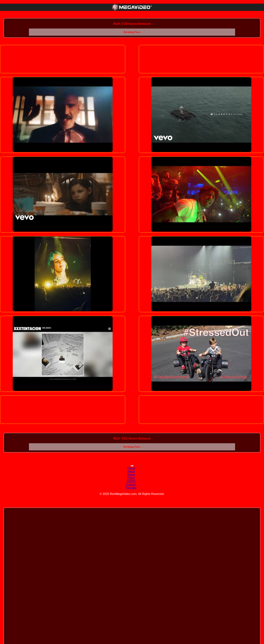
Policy (131, 478)
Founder (131, 488)
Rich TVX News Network (132, 24)
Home (131, 468)
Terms (131, 475)
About (131, 471)
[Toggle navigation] (132, 466)
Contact (131, 484)
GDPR (131, 481)
